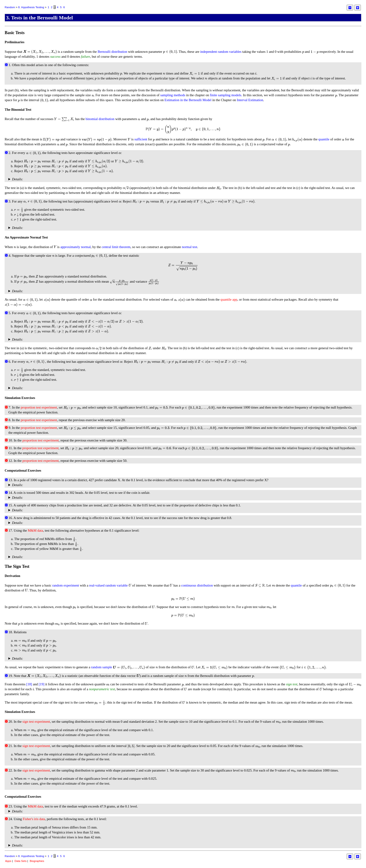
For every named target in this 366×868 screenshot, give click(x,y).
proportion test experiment (39, 407)
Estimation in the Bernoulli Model (188, 100)
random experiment (66, 585)
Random (10, 7)
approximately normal (76, 247)
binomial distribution (100, 119)
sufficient (141, 139)
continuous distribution (197, 585)
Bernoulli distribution (112, 52)
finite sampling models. (226, 95)
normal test (190, 247)
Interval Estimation (250, 100)
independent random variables (221, 52)
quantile (324, 139)
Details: (18, 179)
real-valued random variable (108, 585)
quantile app (229, 299)
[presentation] (40, 52)
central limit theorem (116, 247)
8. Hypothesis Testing (31, 7)
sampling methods (173, 95)
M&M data (35, 530)
